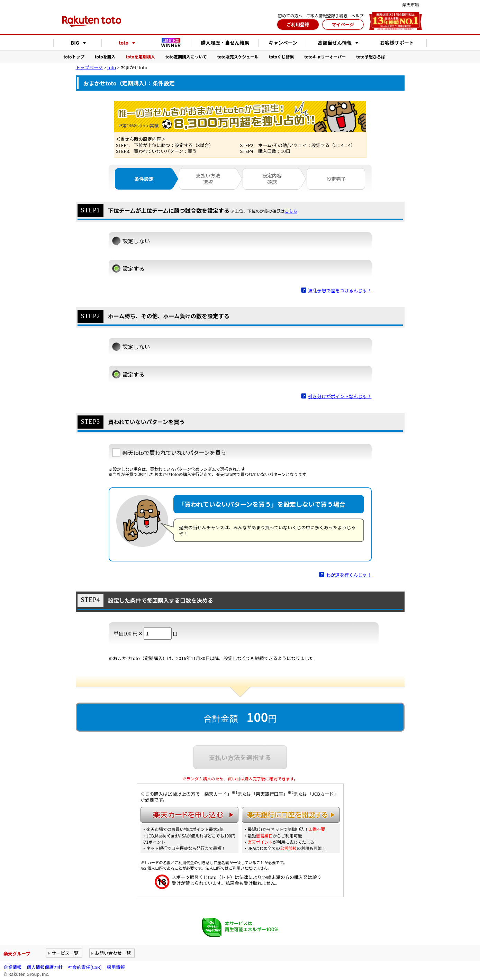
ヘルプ (357, 15)
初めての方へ (290, 15)
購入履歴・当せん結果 (225, 43)
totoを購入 (105, 57)
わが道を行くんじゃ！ (349, 575)
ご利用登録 (298, 24)
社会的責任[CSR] (85, 967)
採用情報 (116, 967)
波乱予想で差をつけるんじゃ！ (340, 290)
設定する (134, 268)
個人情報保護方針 (45, 967)
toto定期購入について (186, 57)
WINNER (171, 43)
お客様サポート (397, 43)
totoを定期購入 (141, 57)
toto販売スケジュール (238, 57)
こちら (291, 211)
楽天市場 (410, 4)
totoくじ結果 (281, 57)
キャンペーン (283, 43)
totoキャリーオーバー (325, 57)
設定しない (136, 241)
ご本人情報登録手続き (327, 15)
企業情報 (12, 967)
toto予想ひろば (371, 57)
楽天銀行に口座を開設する (291, 815)
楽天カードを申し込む (189, 815)
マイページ (343, 24)
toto (112, 67)
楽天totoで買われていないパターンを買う (174, 452)
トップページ (89, 67)
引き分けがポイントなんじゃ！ (340, 396)
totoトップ (74, 57)
